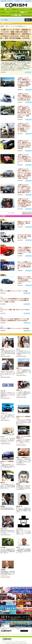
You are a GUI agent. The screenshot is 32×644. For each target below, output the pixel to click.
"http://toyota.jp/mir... (5, 420)
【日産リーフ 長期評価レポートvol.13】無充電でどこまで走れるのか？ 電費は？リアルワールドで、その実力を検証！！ (24, 250)
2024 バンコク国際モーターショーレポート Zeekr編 (14, 291)
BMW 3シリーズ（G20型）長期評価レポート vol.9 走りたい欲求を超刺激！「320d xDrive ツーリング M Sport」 (25, 280)
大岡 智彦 (3, 570)
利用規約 (10, 641)
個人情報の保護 (23, 641)
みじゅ (18, 349)
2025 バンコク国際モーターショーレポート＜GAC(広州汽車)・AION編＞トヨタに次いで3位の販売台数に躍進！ (25, 265)
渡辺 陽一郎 (19, 506)
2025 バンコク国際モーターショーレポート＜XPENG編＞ (15, 328)
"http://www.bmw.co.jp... (6, 470)
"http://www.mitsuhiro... (6, 535)
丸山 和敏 (3, 547)
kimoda (2, 437)
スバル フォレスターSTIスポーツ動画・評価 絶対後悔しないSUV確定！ (24, 236)
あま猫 (2, 349)
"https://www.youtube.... (6, 356)
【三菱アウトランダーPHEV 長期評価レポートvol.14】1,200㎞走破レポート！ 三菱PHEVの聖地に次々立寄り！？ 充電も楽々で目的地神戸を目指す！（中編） (24, 83)
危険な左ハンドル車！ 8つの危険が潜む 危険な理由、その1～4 (24, 223)
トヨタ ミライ (4, 413)
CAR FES (3, 391)
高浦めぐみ (19, 390)
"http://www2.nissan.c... (22, 425)
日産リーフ (19, 368)
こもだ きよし (20, 529)
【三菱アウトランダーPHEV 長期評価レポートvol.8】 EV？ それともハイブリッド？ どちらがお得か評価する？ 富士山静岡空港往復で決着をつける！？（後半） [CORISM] (24, 174)
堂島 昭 (18, 484)
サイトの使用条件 (16, 641)
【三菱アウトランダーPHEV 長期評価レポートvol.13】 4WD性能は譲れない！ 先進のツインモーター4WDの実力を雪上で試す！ (24, 97)
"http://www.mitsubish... (22, 445)
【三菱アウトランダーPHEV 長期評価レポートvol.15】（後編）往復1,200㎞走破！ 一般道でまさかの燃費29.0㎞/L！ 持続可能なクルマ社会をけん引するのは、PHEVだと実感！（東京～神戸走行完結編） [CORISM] (16, 34)
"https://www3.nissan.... (22, 375)
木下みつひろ (4, 529)
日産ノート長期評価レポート (24, 457)
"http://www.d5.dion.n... (6, 444)
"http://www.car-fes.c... (6, 398)
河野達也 (3, 506)
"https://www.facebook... (22, 397)
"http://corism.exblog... (6, 577)
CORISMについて (5, 641)
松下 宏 (18, 547)
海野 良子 (3, 483)
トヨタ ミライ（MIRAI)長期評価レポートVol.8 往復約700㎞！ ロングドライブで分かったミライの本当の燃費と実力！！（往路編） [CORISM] (15, 300)
